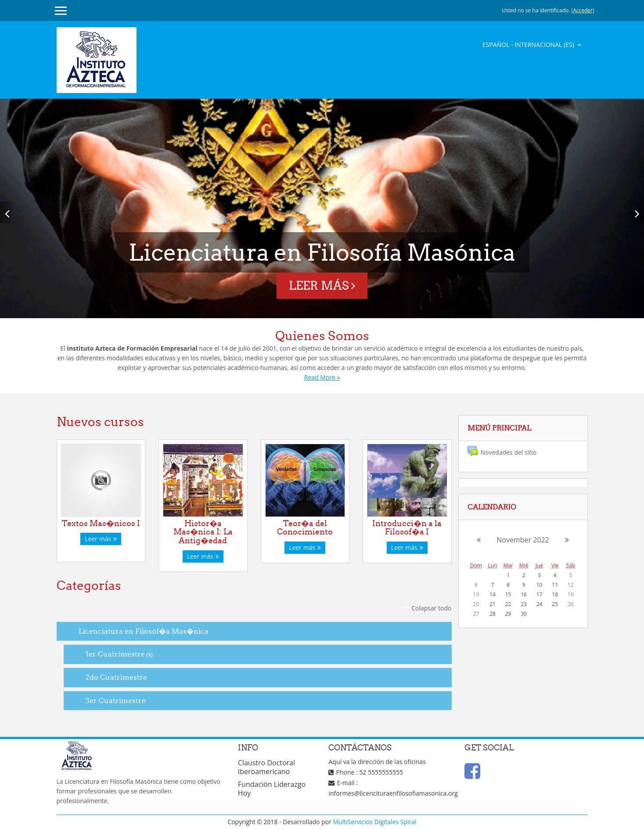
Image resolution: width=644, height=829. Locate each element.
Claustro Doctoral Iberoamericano (266, 767)
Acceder (583, 10)
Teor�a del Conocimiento (305, 528)
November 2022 (523, 540)
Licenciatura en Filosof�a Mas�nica (144, 631)
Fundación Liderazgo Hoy (272, 789)
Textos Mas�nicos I (101, 523)
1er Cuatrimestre (115, 654)
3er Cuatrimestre (116, 700)
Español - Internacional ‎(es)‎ (529, 45)
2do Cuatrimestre (116, 677)
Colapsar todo (431, 608)
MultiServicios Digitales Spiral (375, 822)
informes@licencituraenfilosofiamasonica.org (393, 793)
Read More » (322, 377)
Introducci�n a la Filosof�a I (407, 528)
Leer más (322, 285)
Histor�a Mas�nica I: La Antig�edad (203, 532)
